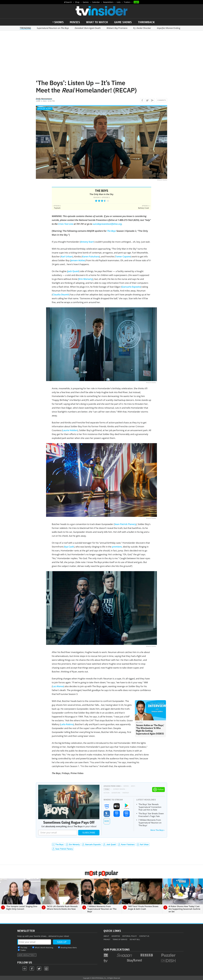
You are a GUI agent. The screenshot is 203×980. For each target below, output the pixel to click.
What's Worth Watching (44, 948)
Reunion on (53, 28)
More (107, 821)
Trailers (127, 2)
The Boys (102, 191)
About (106, 936)
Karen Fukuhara (91, 256)
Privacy (107, 939)
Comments (162, 100)
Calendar (96, 2)
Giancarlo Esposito (131, 287)
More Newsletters (26, 955)
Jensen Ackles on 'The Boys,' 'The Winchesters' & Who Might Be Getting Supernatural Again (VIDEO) (150, 729)
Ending (169, 28)
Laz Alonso (58, 686)
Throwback (146, 22)
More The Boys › (158, 830)
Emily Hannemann (44, 99)
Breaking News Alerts (69, 948)
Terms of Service (120, 939)
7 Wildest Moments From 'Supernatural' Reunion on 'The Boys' (150, 823)
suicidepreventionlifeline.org (107, 224)
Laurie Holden (70, 430)
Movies (75, 22)
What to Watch (97, 22)
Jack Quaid (73, 271)
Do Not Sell (135, 939)
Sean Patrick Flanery (125, 524)
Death (88, 28)
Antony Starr (87, 242)
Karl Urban (67, 256)
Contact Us (144, 936)
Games (86, 2)
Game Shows (123, 22)
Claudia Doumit (61, 294)
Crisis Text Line (66, 224)
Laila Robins (67, 724)
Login (136, 2)
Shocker (142, 28)
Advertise (116, 936)
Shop (77, 2)
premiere (117, 547)
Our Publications (117, 949)
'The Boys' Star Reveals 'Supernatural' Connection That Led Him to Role (150, 807)
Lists (119, 2)
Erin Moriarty (86, 279)
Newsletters (108, 2)
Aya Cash (69, 547)
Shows (59, 22)
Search (69, 2)
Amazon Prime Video (112, 786)
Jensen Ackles (78, 260)
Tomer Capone (123, 256)
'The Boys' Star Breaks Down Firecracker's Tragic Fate (151, 815)
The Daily (24, 948)
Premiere (117, 28)
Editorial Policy (130, 936)
